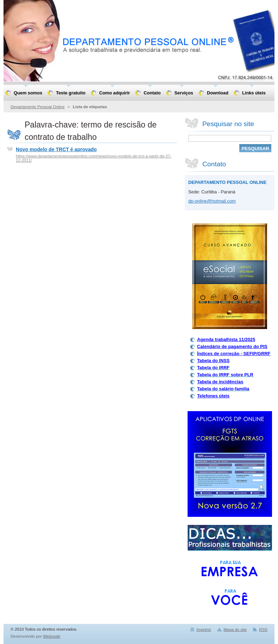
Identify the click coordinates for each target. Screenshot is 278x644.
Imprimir (204, 630)
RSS (263, 630)
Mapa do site (235, 630)
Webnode (52, 636)
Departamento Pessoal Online (38, 107)
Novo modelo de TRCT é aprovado (56, 149)
